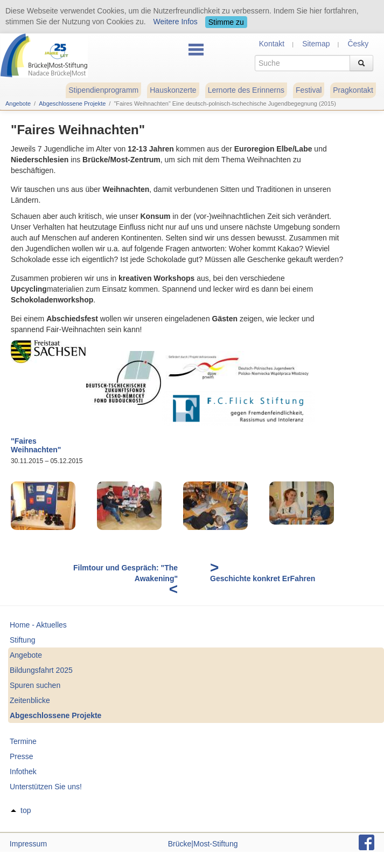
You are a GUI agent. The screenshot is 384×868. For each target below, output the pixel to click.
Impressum (28, 844)
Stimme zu (226, 22)
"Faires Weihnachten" (36, 446)
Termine (23, 741)
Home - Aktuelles (38, 625)
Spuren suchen (35, 685)
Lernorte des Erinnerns (246, 90)
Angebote (18, 104)
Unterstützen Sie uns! (46, 787)
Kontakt (272, 44)
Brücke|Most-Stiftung (203, 844)
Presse (22, 756)
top (26, 810)
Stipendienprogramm (103, 90)
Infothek (23, 771)
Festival (309, 90)
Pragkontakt (353, 90)
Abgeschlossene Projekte (72, 104)
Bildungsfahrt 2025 (41, 670)
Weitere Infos (176, 22)
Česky (358, 44)
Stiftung (22, 640)
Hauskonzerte (173, 90)
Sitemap (316, 44)
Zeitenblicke (30, 700)
